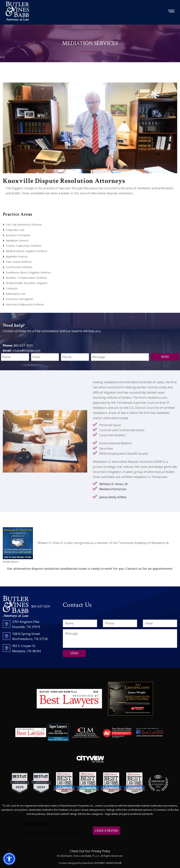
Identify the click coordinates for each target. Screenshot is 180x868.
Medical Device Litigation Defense (27, 251)
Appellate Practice (17, 256)
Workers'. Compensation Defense (26, 278)
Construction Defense (19, 267)
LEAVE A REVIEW (106, 831)
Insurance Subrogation (20, 299)
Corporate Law (15, 230)
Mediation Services (17, 240)
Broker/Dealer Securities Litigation (27, 283)
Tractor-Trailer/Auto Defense (24, 246)
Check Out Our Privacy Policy (90, 851)
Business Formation (18, 235)
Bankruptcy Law (16, 294)
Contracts (12, 288)
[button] (9, 859)
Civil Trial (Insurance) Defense (24, 225)
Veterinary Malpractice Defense (25, 304)
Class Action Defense (19, 262)
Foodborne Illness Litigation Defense (28, 272)
